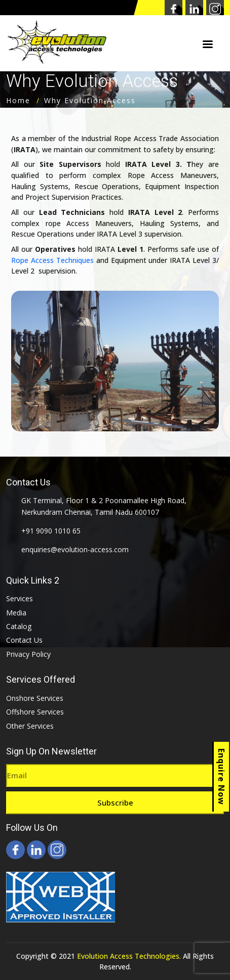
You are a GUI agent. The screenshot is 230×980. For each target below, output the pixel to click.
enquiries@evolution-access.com (75, 549)
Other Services (30, 726)
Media (16, 613)
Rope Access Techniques (52, 260)
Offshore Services (35, 712)
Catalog (19, 626)
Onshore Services (35, 698)
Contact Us (24, 640)
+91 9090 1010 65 (51, 531)
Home (18, 100)
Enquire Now (221, 777)
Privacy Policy (28, 654)
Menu (208, 45)
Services (20, 598)
